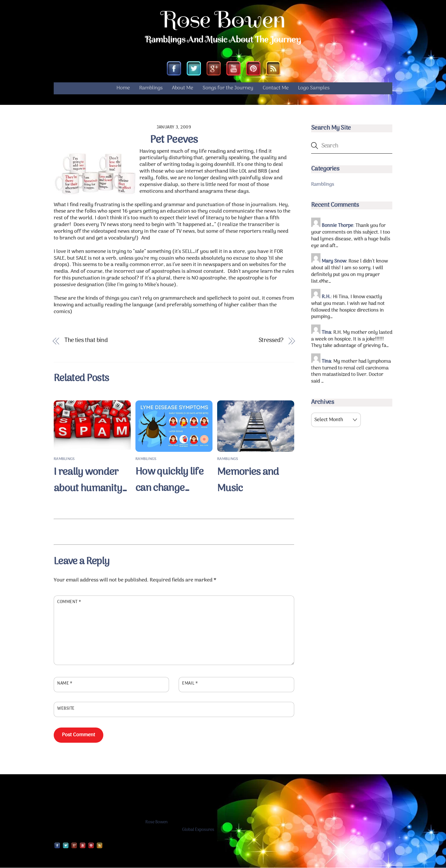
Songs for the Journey (228, 88)
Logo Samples (314, 88)
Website (66, 709)
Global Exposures (198, 830)
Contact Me (276, 88)
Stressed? (271, 341)
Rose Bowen (156, 823)
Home (123, 88)
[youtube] (234, 69)
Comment (69, 602)
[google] (214, 69)
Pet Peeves (174, 140)
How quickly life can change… (169, 480)
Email (190, 684)
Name (65, 684)
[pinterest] (253, 69)
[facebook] (174, 69)
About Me (183, 88)
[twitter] (194, 69)
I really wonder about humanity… (90, 480)
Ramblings (151, 88)
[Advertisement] (174, 531)
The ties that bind (86, 341)
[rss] (273, 69)
